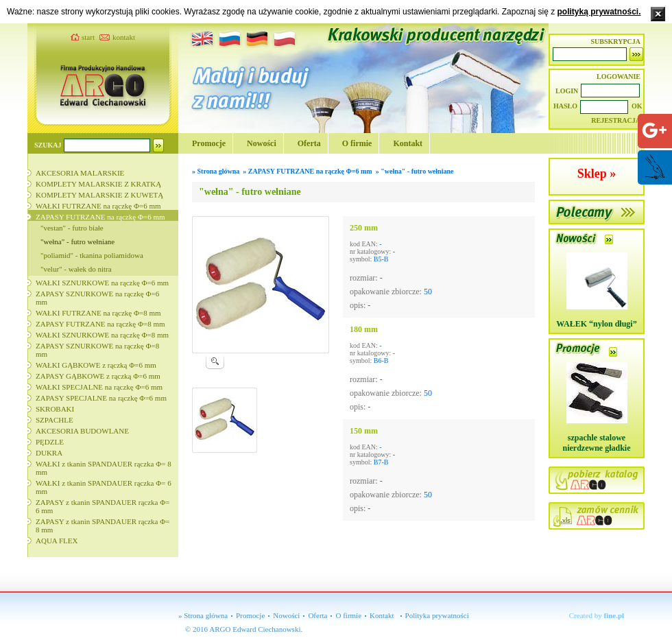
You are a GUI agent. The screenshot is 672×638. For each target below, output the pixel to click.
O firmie (357, 143)
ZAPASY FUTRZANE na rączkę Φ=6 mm (100, 217)
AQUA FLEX (57, 541)
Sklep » (597, 174)
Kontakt (408, 143)
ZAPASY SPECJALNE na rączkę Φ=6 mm (101, 398)
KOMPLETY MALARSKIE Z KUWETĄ (99, 195)
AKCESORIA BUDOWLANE (82, 431)
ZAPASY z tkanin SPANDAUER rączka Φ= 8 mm (103, 525)
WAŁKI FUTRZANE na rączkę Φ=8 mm (98, 313)
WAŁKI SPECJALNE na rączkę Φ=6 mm (99, 387)
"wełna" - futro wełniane (77, 241)
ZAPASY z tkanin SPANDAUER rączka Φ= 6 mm (103, 506)
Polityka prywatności (437, 615)
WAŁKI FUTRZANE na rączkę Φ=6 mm (98, 206)
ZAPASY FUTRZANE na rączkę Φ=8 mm (100, 324)
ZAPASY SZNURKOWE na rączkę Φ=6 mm (97, 298)
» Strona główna (203, 615)
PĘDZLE (50, 442)
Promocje (209, 143)
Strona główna (219, 171)
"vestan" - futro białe (72, 228)
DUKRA (49, 453)
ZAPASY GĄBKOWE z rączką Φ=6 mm (98, 376)
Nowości (262, 143)
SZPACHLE (55, 420)
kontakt (124, 37)
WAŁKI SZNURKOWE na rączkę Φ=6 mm (102, 283)
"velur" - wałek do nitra (76, 269)
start (88, 37)
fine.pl (614, 615)
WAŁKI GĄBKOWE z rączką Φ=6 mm (96, 365)
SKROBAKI (55, 409)
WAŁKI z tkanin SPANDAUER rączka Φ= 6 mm (104, 487)
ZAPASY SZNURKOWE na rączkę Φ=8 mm (97, 350)
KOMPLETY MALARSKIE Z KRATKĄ (98, 184)
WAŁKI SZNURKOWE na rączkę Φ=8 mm (102, 335)
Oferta (309, 143)
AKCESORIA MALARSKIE (80, 173)
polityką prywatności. (599, 12)
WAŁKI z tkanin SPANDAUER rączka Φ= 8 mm (104, 468)
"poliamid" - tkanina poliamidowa (92, 255)
